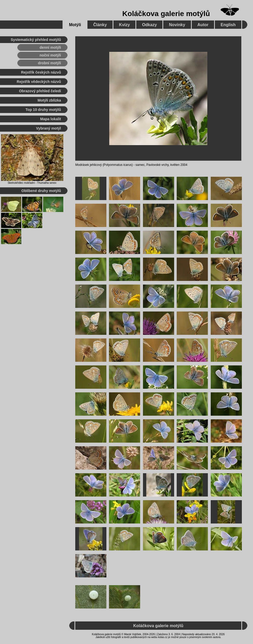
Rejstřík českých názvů (41, 72)
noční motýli (50, 55)
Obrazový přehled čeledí (40, 91)
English (228, 25)
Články (100, 25)
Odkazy (149, 25)
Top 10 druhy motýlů (43, 110)
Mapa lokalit (51, 119)
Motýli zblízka (49, 100)
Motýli (75, 25)
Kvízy (125, 25)
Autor (203, 25)
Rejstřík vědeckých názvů (39, 82)
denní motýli (50, 47)
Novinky (177, 25)
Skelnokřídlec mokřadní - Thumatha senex (32, 183)
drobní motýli (49, 63)
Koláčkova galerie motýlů (166, 14)
